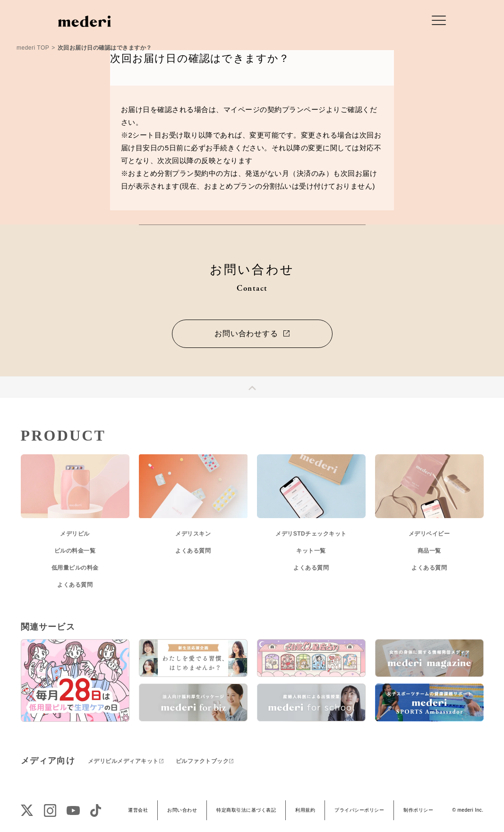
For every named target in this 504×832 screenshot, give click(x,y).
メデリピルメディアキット (123, 761)
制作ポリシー (418, 810)
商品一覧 (429, 551)
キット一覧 (311, 551)
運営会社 (138, 810)
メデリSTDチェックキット (311, 534)
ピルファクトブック (202, 761)
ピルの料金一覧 (75, 551)
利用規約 (305, 810)
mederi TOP (33, 48)
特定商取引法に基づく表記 (246, 810)
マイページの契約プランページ (275, 109)
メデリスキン (193, 534)
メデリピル (75, 534)
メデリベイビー (429, 534)
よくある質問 (75, 585)
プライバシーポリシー (359, 810)
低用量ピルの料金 (75, 568)
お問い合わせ (182, 810)
